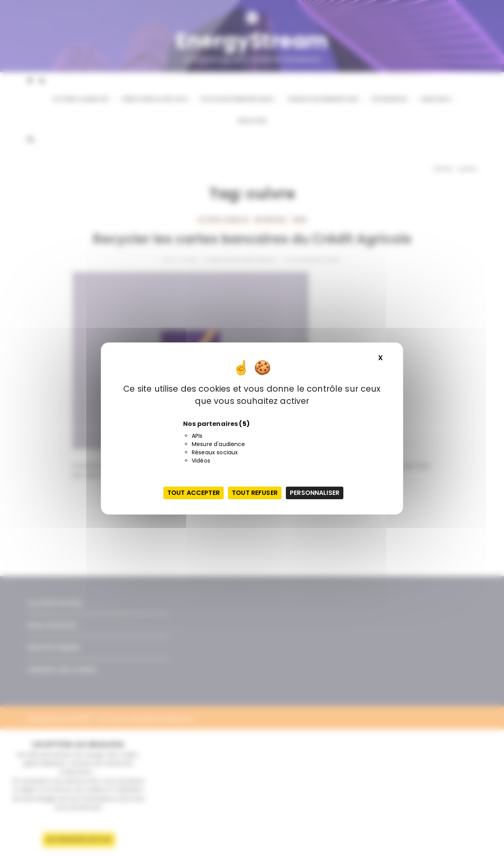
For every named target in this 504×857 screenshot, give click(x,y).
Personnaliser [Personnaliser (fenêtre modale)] (315, 493)
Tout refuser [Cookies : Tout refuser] (255, 493)
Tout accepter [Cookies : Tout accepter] (194, 493)
